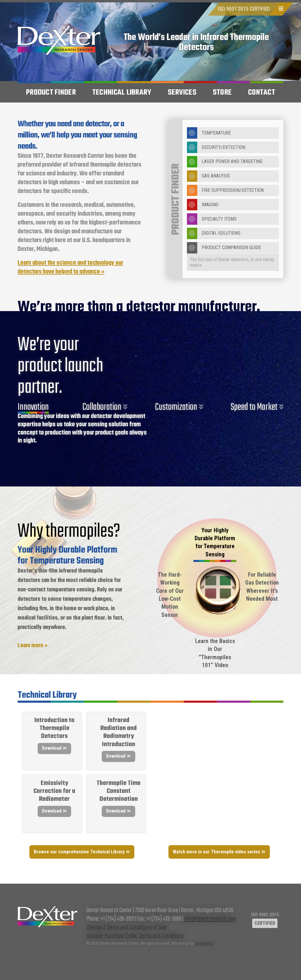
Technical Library (122, 93)
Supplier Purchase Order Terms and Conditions (135, 936)
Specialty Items (212, 219)
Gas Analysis (208, 176)
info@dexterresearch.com (210, 919)
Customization (176, 407)
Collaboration (102, 407)
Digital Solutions (214, 233)
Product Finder (51, 93)
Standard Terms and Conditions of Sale (127, 927)
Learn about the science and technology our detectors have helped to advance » (70, 267)
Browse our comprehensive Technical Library (79, 852)
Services (182, 93)
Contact (262, 93)
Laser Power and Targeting (225, 162)
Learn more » (33, 646)
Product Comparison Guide (224, 248)
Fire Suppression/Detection (225, 191)
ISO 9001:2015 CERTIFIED (244, 9)
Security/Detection (216, 147)
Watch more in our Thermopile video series (216, 852)
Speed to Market (254, 407)
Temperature (209, 133)
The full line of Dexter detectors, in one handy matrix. (232, 262)
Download (52, 748)
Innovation (33, 407)
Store (222, 93)
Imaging (203, 205)
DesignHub (204, 943)
